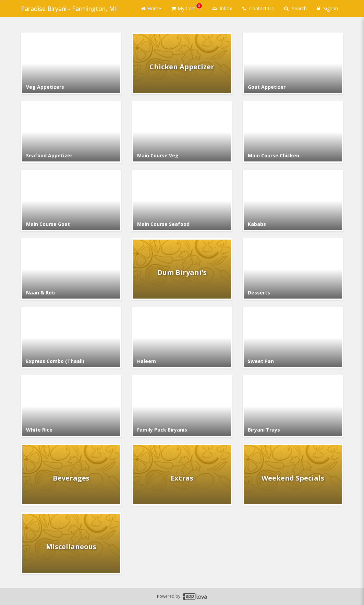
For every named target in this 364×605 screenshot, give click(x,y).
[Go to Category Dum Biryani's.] (182, 269)
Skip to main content (0, 0)
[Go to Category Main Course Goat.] (71, 201)
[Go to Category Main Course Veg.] (182, 132)
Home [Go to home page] (151, 8)
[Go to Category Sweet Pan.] (293, 338)
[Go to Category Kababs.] (293, 201)
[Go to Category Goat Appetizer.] (293, 63)
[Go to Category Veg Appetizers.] (71, 63)
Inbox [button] (222, 8)
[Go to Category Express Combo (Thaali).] (71, 338)
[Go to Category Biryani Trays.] (293, 406)
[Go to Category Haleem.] (182, 338)
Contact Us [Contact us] (258, 8)
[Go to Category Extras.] (182, 475)
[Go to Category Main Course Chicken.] (293, 132)
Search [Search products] (295, 8)
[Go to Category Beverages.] (71, 475)
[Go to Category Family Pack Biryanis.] (182, 406)
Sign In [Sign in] (327, 8)
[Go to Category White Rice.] (71, 406)
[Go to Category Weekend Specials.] (293, 475)
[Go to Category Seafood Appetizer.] (71, 132)
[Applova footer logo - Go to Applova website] (195, 597)
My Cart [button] (187, 7)
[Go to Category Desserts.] (293, 269)
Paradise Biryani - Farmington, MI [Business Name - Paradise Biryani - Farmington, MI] (69, 9)
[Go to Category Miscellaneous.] (71, 543)
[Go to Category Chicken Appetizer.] (182, 63)
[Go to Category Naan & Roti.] (71, 269)
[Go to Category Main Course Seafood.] (182, 201)
